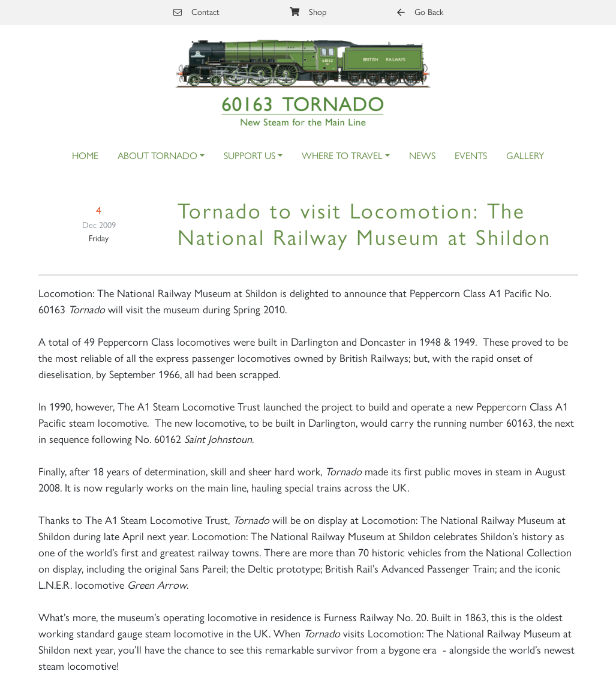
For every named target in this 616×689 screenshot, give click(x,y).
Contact (196, 12)
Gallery (525, 156)
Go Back (420, 12)
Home (85, 156)
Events (471, 156)
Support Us (250, 156)
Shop (308, 12)
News (422, 156)
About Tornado (157, 156)
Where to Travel (342, 156)
